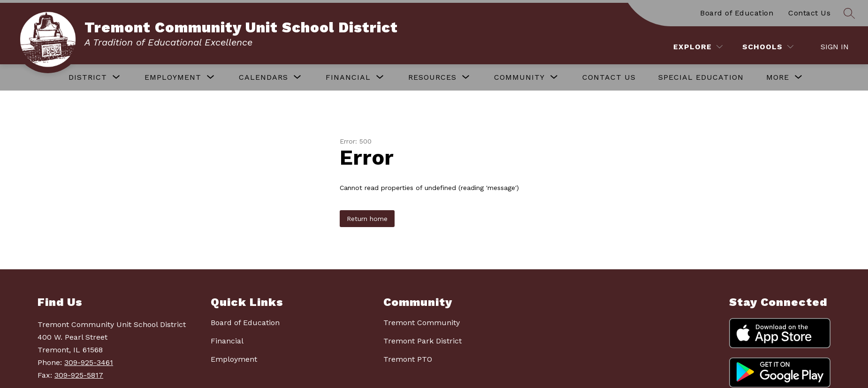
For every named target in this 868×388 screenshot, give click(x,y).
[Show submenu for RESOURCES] (432, 77)
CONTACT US (609, 77)
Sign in (835, 47)
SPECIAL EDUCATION (701, 77)
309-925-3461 (89, 362)
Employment (234, 359)
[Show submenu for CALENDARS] (263, 77)
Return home (367, 219)
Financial (227, 341)
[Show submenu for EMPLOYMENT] (173, 77)
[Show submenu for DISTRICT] (88, 77)
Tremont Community (422, 323)
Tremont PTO (408, 359)
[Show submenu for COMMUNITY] (519, 77)
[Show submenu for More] (778, 77)
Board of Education (737, 13)
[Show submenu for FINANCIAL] (348, 77)
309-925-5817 (79, 375)
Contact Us (809, 13)
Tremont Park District (423, 341)
